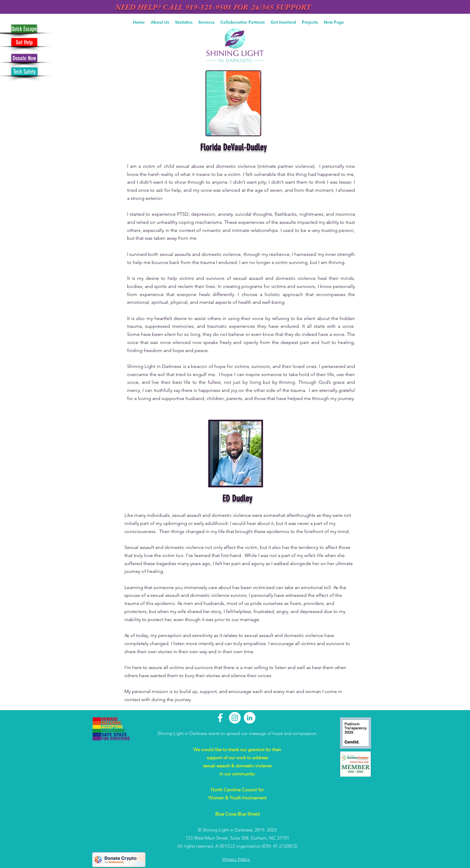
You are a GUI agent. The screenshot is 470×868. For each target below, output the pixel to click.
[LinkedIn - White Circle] (250, 718)
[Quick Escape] (24, 29)
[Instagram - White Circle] (235, 718)
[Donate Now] (24, 58)
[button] (160, 22)
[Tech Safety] (24, 71)
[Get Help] (24, 42)
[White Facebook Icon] (220, 718)
